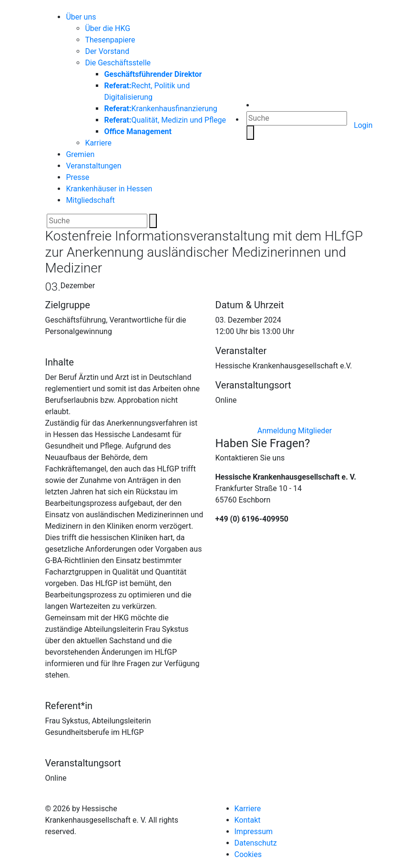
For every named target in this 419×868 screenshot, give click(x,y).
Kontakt (248, 820)
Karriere (98, 143)
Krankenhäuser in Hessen (109, 189)
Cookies (248, 854)
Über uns (81, 17)
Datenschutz (256, 843)
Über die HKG (107, 28)
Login (363, 125)
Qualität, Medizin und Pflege (165, 120)
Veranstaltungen (93, 166)
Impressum (254, 831)
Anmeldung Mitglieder (295, 431)
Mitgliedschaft (90, 200)
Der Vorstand (107, 51)
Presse (77, 177)
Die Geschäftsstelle (118, 63)
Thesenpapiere (110, 40)
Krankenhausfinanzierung (160, 109)
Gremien (80, 154)
